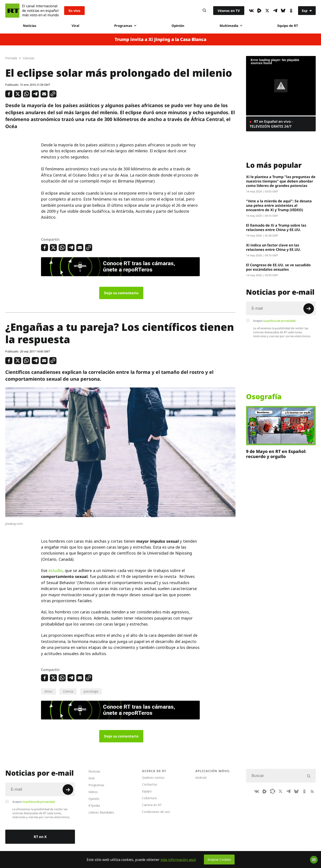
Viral (75, 26)
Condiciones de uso (156, 812)
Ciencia (68, 691)
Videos (93, 792)
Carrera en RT (152, 805)
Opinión (178, 26)
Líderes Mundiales (101, 812)
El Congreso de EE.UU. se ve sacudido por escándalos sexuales (278, 267)
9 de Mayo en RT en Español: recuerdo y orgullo (276, 454)
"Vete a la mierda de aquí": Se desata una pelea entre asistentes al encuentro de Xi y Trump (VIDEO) (279, 205)
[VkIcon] (251, 11)
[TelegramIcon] (275, 11)
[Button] (204, 11)
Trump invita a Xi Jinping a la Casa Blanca (160, 39)
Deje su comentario (121, 293)
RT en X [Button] (40, 837)
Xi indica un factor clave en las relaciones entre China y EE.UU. (273, 247)
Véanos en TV (229, 11)
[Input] (281, 308)
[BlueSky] (283, 11)
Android (201, 778)
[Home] (12, 11)
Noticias (30, 26)
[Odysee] (272, 791)
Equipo (147, 791)
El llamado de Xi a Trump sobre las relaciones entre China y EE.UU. (276, 227)
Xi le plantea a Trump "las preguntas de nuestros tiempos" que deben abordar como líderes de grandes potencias (281, 181)
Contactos (150, 784)
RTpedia (94, 806)
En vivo (74, 11)
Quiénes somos (153, 778)
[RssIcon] (312, 791)
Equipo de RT (288, 26)
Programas (125, 26)
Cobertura (149, 798)
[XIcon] (267, 11)
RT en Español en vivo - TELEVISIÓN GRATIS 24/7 (271, 124)
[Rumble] (259, 11)
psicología (91, 691)
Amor (49, 691)
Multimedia (231, 26)
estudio (56, 571)
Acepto (275, 321)
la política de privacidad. (280, 321)
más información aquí (178, 860)
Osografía (264, 397)
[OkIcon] (291, 11)
